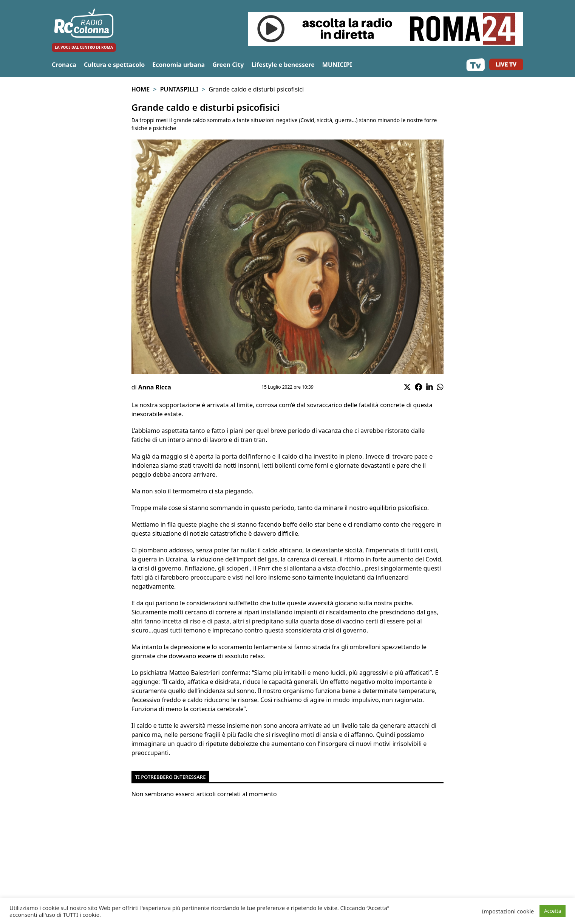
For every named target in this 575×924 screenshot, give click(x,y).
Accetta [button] (553, 911)
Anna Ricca (155, 387)
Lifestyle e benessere (283, 65)
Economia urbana (179, 65)
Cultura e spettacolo (114, 65)
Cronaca (64, 65)
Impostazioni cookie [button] (508, 911)
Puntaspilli (179, 89)
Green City (228, 65)
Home (141, 89)
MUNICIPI (337, 65)
